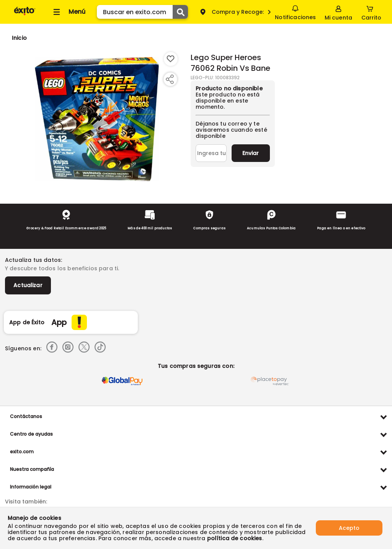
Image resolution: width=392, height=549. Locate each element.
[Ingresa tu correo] (211, 153)
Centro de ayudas (31, 434)
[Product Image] (97, 119)
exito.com (22, 452)
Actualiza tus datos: (33, 260)
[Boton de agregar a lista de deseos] (171, 59)
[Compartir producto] (170, 79)
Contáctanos (26, 416)
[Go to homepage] (19, 38)
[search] (142, 12)
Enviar (251, 153)
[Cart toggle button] (371, 12)
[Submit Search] (180, 12)
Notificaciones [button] (295, 11)
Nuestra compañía (32, 469)
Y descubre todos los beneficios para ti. (62, 268)
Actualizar (28, 285)
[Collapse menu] (68, 12)
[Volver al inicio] (25, 15)
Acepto (349, 528)
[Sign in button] (338, 12)
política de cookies (235, 538)
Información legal (31, 487)
